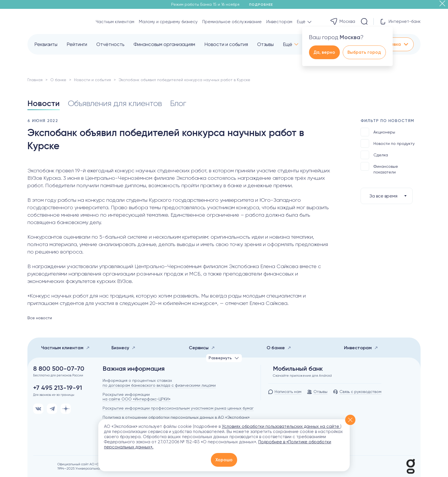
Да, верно (324, 52)
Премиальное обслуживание (232, 22)
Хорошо (224, 460)
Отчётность (110, 44)
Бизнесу (123, 348)
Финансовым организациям (164, 44)
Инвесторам (279, 22)
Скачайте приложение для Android (302, 376)
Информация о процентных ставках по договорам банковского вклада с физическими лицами (159, 383)
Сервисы (202, 348)
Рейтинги (77, 44)
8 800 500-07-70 (59, 369)
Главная (35, 80)
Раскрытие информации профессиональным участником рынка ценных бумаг (178, 408)
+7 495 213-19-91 (58, 388)
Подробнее (263, 5)
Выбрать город (364, 52)
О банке (58, 80)
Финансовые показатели (379, 168)
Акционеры (378, 132)
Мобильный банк (298, 369)
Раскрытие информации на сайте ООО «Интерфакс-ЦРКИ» (137, 397)
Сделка (374, 155)
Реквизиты (46, 44)
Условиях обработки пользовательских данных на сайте (281, 426)
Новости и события (226, 44)
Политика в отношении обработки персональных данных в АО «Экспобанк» (176, 417)
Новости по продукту (388, 143)
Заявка (397, 44)
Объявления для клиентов (115, 103)
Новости (44, 103)
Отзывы (265, 44)
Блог (178, 103)
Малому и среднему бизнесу (168, 22)
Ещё (288, 44)
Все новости (40, 318)
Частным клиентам (115, 22)
